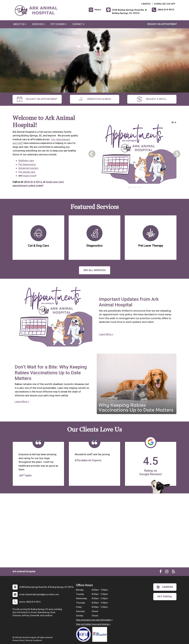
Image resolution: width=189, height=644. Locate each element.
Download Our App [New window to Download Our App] (165, 4)
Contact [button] (78, 24)
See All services (95, 270)
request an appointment (37, 99)
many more (29, 176)
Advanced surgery (28, 168)
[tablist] (134, 187)
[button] (173, 122)
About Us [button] (20, 24)
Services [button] (38, 24)
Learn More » (106, 334)
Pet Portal (165, 597)
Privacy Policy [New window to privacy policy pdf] (18, 640)
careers (165, 587)
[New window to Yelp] (173, 572)
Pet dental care (27, 172)
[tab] (128, 187)
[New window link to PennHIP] (100, 634)
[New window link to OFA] (84, 634)
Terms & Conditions (34, 640)
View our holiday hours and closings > (93, 624)
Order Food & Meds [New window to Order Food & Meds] (95, 99)
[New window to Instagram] (167, 572)
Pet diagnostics (27, 164)
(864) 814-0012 (33, 182)
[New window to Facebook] (161, 572)
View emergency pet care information (94, 620)
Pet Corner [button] (59, 24)
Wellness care (26, 161)
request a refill (152, 99)
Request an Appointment (162, 24)
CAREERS (146, 4)
